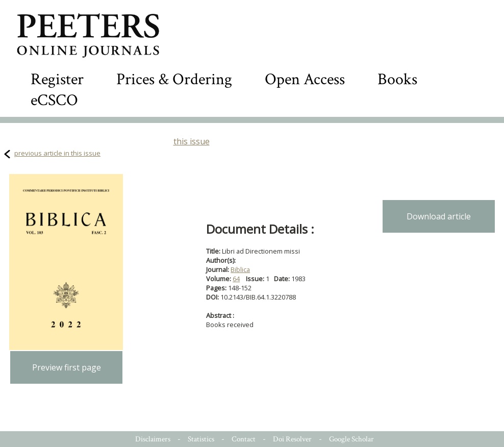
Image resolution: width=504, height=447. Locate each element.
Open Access (305, 79)
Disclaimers (153, 439)
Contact (244, 439)
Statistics (201, 439)
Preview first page (67, 367)
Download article (439, 216)
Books (397, 79)
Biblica (240, 269)
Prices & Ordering (174, 79)
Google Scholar (351, 439)
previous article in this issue (57, 153)
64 (236, 279)
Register (57, 79)
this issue (192, 141)
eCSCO (54, 100)
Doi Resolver (292, 439)
